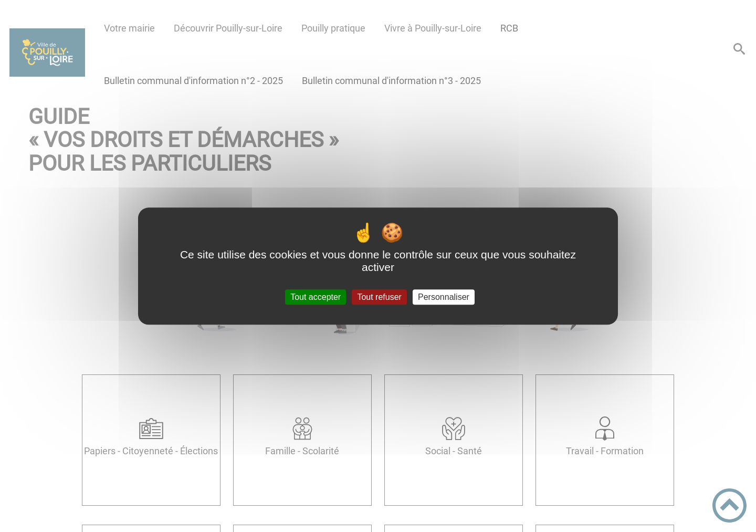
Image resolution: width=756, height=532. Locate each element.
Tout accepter (316, 297)
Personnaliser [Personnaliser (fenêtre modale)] (444, 297)
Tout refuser (379, 297)
